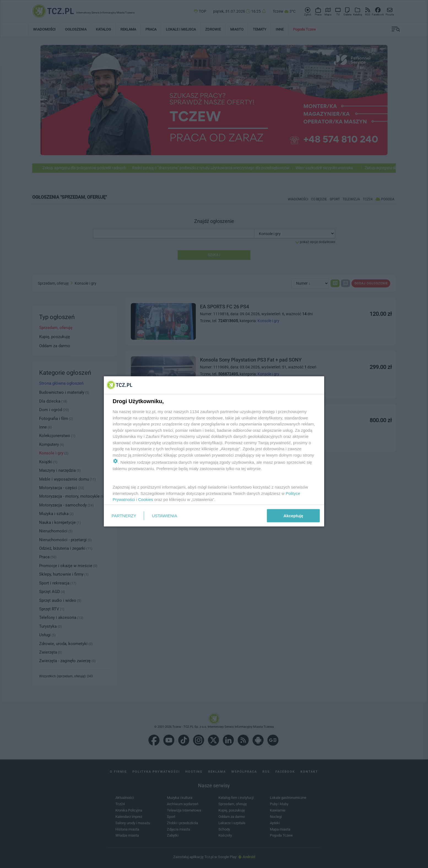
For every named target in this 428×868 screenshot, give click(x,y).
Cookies (146, 499)
